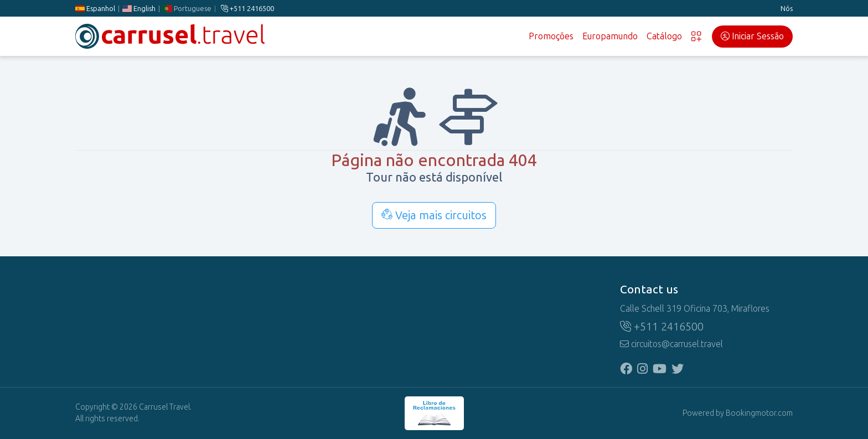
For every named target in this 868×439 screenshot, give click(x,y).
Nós (787, 9)
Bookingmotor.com (759, 413)
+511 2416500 (247, 9)
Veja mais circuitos (434, 215)
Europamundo (610, 36)
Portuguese (187, 9)
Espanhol (95, 9)
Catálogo (664, 36)
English (139, 9)
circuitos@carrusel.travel (671, 344)
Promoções (551, 36)
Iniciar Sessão (752, 36)
